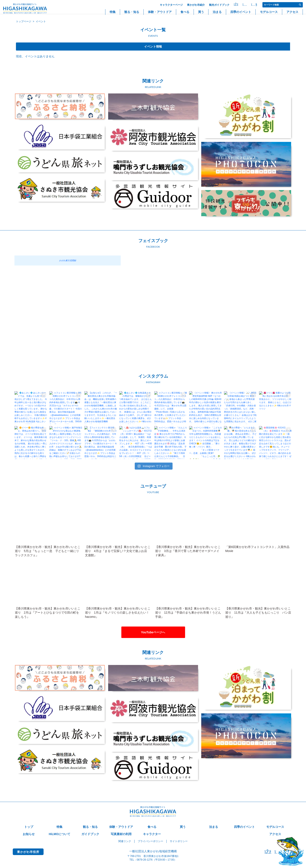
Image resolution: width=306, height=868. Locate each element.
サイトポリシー (179, 841)
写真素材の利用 (121, 834)
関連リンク (125, 841)
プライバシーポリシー (150, 841)
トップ (29, 827)
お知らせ (29, 834)
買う (201, 12)
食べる (185, 12)
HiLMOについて (59, 834)
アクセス (292, 12)
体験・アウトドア (160, 12)
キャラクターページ (171, 5)
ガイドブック (90, 834)
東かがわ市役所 (28, 852)
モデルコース (269, 12)
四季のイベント (241, 12)
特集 (113, 12)
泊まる (217, 12)
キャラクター (152, 834)
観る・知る (132, 12)
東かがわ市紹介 (196, 5)
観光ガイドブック (219, 5)
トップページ (24, 21)
